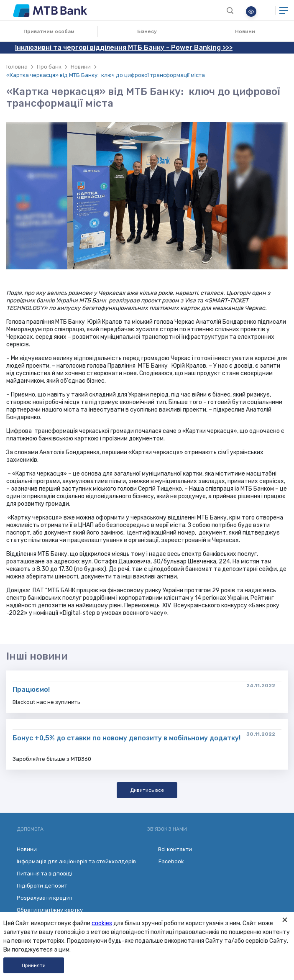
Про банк (49, 67)
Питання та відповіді (45, 874)
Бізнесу (147, 31)
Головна (17, 67)
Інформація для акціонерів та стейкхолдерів (76, 861)
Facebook (166, 862)
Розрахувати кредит (45, 898)
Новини (245, 31)
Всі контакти (170, 849)
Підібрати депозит (42, 886)
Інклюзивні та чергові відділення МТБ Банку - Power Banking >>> (124, 47)
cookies (102, 923)
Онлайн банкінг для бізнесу (266, 10)
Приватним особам (49, 31)
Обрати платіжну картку (50, 910)
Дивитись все (147, 790)
